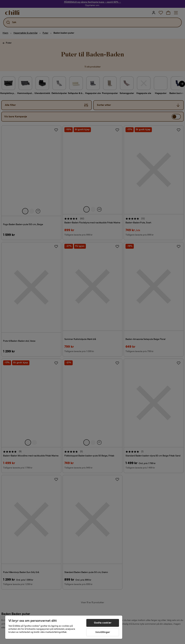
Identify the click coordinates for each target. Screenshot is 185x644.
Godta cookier (103, 623)
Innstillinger (103, 632)
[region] (64, 627)
